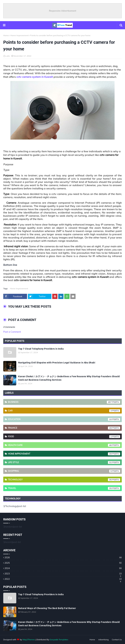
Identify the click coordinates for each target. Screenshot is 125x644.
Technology (64, 480)
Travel (64, 488)
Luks (8, 56)
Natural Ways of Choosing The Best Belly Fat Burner (47, 608)
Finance (64, 428)
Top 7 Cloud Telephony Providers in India (41, 349)
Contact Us (117, 640)
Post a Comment (12, 332)
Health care (64, 445)
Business (64, 402)
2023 (63, 574)
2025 (63, 563)
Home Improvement (19, 35)
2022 (63, 579)
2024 (63, 568)
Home (6, 35)
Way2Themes (29, 640)
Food (64, 437)
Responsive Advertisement (63, 11)
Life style (64, 462)
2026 (63, 557)
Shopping (64, 471)
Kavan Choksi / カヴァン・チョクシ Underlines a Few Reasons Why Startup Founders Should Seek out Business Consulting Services (69, 378)
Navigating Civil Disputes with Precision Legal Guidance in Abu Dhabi (57, 363)
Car (64, 411)
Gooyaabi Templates (59, 640)
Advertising (103, 640)
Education (64, 419)
